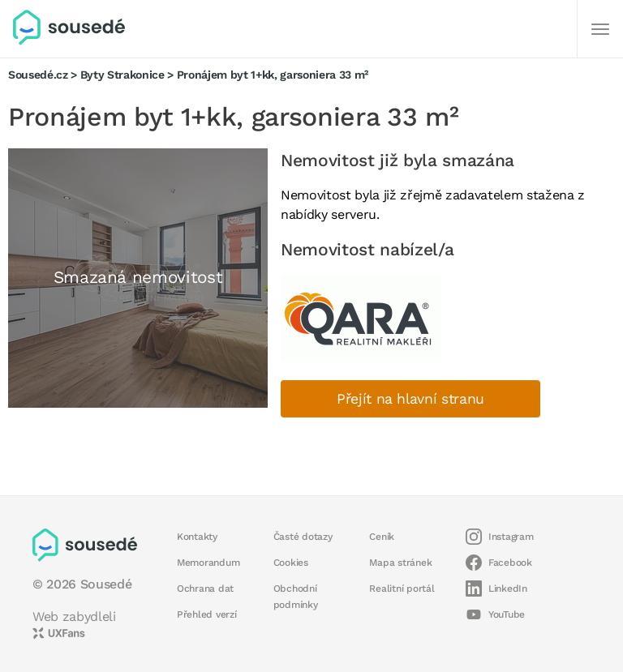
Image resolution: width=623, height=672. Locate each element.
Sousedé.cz (38, 75)
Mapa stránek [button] (400, 563)
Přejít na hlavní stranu (410, 399)
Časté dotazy (303, 537)
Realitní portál (402, 589)
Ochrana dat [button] (205, 589)
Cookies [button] (291, 563)
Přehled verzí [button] (207, 614)
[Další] (600, 29)
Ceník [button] (382, 537)
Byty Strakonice (122, 75)
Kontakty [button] (197, 537)
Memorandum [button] (208, 563)
